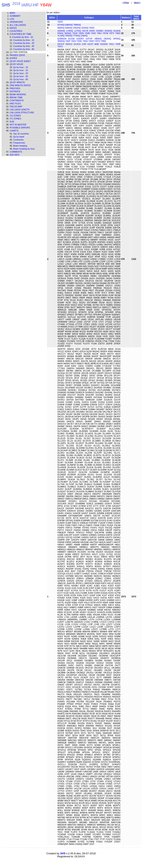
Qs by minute (17, 82)
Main (12, 13)
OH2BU (100, 31)
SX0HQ (85, 28)
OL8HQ (117, 31)
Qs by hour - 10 (21, 67)
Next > (137, 3)
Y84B (87, 33)
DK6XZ (69, 44)
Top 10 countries (21, 134)
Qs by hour (16, 64)
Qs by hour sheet (20, 61)
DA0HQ (69, 28)
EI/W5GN (62, 39)
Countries (16, 31)
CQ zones (15, 116)
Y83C (80, 41)
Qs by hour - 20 (21, 73)
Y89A (103, 41)
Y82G (92, 28)
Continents (17, 100)
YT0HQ (77, 36)
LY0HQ (69, 31)
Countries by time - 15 (24, 40)
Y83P (118, 44)
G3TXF (89, 39)
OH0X (92, 31)
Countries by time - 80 (24, 49)
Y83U (85, 41)
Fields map (16, 106)
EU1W (71, 39)
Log (12, 19)
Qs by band (19, 137)
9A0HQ (61, 28)
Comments (16, 152)
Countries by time (20, 34)
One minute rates (20, 85)
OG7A (85, 31)
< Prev (126, 3)
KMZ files (15, 103)
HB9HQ (98, 39)
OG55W (104, 44)
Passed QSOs (17, 55)
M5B (97, 44)
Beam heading (18, 94)
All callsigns (18, 25)
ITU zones (15, 119)
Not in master (18, 125)
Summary (15, 16)
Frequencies (19, 143)
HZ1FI (90, 44)
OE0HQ (107, 39)
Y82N (81, 33)
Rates (13, 28)
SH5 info (15, 155)
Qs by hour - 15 (21, 70)
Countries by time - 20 (24, 43)
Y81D (60, 22)
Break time (16, 97)
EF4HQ (61, 25)
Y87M (105, 33)
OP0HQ (117, 39)
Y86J (99, 33)
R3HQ (60, 33)
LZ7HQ (78, 31)
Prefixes (15, 88)
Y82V (74, 41)
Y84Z (93, 33)
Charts (14, 131)
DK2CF (61, 44)
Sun (12, 122)
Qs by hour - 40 (21, 76)
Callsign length (20, 109)
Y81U (112, 44)
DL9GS (77, 44)
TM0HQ (77, 25)
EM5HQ (69, 25)
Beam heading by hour (24, 149)
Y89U (118, 33)
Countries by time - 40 (24, 46)
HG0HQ (61, 31)
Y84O (91, 41)
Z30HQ (84, 36)
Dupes (13, 58)
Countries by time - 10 (22, 37)
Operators (16, 22)
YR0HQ (69, 36)
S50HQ (68, 33)
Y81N (75, 33)
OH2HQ (108, 31)
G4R (84, 44)
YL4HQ (61, 36)
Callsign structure (22, 112)
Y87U (60, 46)
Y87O (98, 41)
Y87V (112, 33)
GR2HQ (77, 28)
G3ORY (80, 39)
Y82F (68, 41)
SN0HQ (61, 41)
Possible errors (20, 128)
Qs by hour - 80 (21, 79)
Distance (15, 91)
